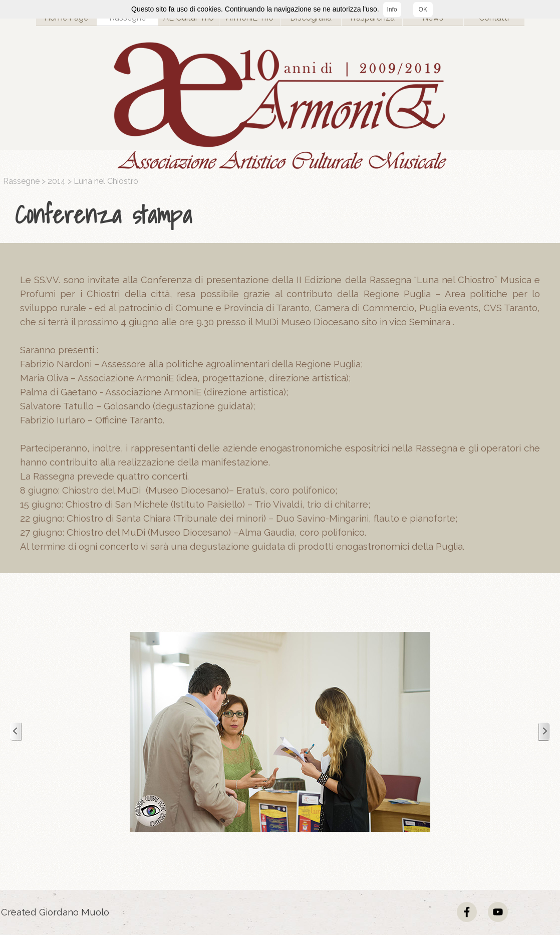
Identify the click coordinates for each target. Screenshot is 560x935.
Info (392, 10)
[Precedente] (16, 732)
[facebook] (467, 912)
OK (423, 10)
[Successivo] (544, 732)
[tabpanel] (283, 215)
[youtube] (498, 912)
